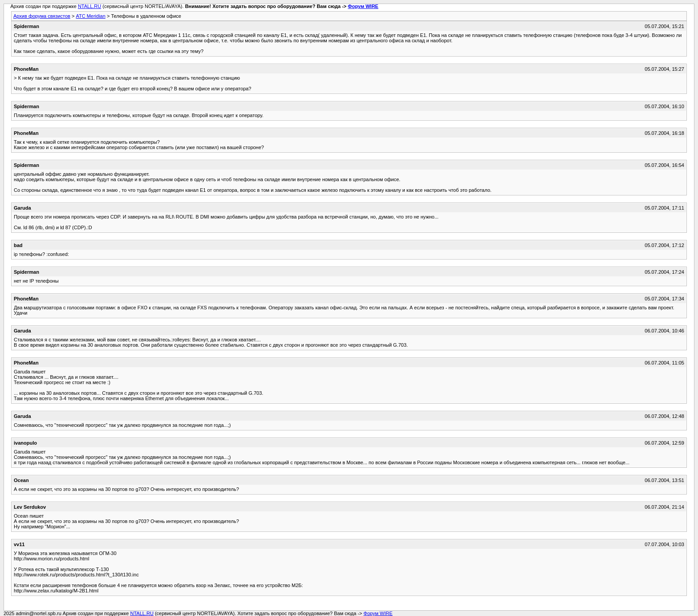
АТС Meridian (90, 16)
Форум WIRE (363, 6)
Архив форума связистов (42, 16)
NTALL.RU (89, 6)
